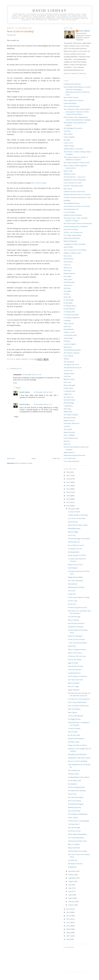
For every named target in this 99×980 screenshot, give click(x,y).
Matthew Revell (69, 421)
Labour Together (69, 137)
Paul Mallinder (69, 329)
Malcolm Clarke (69, 379)
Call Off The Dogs (74, 617)
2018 (68, 499)
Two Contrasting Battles (76, 838)
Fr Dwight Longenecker (72, 318)
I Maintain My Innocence (72, 84)
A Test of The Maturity (75, 716)
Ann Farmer (68, 285)
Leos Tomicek (68, 356)
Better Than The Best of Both (78, 525)
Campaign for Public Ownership (75, 244)
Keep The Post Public (71, 229)
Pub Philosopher (69, 282)
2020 (68, 492)
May (70, 891)
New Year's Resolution (75, 581)
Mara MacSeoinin (70, 418)
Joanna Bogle (68, 338)
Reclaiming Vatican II (71, 209)
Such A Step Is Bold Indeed (77, 702)
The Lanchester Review (72, 106)
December (72, 509)
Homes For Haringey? (75, 636)
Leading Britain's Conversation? (79, 777)
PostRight (67, 200)
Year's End (71, 591)
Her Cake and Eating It (76, 797)
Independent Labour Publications (75, 180)
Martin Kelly (68, 412)
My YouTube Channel (71, 97)
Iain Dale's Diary (69, 400)
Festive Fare (72, 604)
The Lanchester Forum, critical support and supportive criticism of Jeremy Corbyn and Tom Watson (77, 112)
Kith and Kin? (73, 584)
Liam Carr (67, 265)
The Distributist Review (72, 203)
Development (72, 784)
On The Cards (73, 601)
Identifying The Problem (76, 587)
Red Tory (67, 441)
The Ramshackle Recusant (73, 368)
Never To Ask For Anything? (78, 761)
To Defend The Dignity (76, 804)
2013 (68, 916)
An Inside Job (72, 860)
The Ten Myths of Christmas (77, 676)
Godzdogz (67, 320)
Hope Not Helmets (74, 709)
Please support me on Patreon (74, 100)
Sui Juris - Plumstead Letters (73, 186)
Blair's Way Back (74, 683)
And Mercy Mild (73, 742)
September (72, 878)
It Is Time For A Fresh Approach (79, 699)
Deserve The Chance (75, 653)
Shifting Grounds (69, 174)
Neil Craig (67, 409)
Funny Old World (74, 848)
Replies (18, 388)
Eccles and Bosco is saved (72, 183)
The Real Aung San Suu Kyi (77, 607)
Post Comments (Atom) (24, 463)
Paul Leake (67, 297)
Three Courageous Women (77, 649)
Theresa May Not (74, 542)
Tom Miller (67, 291)
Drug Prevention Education (73, 215)
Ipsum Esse (68, 347)
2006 (68, 939)
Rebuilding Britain (74, 528)
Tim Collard (68, 429)
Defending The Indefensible (77, 754)
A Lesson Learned (74, 512)
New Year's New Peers (75, 680)
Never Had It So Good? (76, 545)
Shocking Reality (74, 552)
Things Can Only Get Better (77, 745)
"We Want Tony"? (74, 824)
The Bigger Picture (74, 719)
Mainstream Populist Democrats (75, 455)
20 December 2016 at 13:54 (32, 375)
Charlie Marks (69, 388)
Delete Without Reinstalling (77, 834)
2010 (68, 926)
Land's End (72, 594)
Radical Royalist (69, 432)
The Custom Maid (74, 811)
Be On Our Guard (74, 735)
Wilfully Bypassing (74, 807)
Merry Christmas (73, 620)
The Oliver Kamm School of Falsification (78, 223)
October (71, 875)
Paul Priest (67, 326)
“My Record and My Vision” (78, 841)
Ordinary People (73, 774)
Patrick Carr (68, 268)
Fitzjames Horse (69, 373)
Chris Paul (67, 376)
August (71, 881)
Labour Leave (68, 143)
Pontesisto (67, 341)
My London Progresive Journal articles (77, 163)
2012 (68, 919)
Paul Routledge (69, 403)
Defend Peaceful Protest (72, 238)
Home (34, 458)
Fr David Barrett (69, 309)
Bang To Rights (73, 532)
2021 (68, 489)
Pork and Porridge (74, 828)
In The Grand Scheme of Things (79, 597)
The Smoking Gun (74, 770)
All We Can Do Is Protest (76, 639)
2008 (68, 932)
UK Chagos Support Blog (72, 235)
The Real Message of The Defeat (79, 539)
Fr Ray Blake (68, 303)
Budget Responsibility (75, 577)
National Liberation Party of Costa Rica (77, 194)
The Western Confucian (72, 353)
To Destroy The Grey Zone (77, 656)
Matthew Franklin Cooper (72, 253)
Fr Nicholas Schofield (71, 315)
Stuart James (68, 279)
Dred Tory (67, 444)
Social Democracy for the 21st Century (77, 206)
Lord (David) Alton (70, 335)
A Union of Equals (74, 728)
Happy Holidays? (74, 690)
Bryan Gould (68, 171)
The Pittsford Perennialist (72, 350)
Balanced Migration (70, 241)
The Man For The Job (75, 864)
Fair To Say (72, 535)
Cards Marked (73, 568)
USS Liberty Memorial (71, 461)
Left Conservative (70, 458)
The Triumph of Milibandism (78, 814)
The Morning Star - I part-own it (75, 177)
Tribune (66, 359)
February (72, 901)
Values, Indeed (73, 817)
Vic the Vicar (68, 371)
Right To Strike (73, 663)
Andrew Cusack (69, 332)
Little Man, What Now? (72, 423)
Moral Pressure (73, 522)
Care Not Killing (69, 212)
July (70, 885)
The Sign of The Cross (71, 365)
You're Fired (72, 794)
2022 (68, 486)
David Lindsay (50, 11)
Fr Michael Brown (70, 306)
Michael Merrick (69, 273)
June (70, 888)
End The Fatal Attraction (76, 623)
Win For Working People (76, 787)
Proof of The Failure (75, 660)
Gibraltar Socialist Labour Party (74, 191)
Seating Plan (72, 867)
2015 (68, 909)
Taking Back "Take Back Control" (79, 758)
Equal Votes (72, 646)
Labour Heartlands (70, 103)
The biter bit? (11, 35)
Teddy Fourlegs (69, 146)
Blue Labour (68, 189)
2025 (68, 475)
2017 (68, 502)
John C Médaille (69, 435)
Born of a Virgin (73, 686)
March (71, 898)
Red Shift (67, 140)
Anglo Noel (68, 394)
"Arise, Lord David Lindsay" (78, 643)
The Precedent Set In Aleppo (77, 851)
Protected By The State (76, 666)
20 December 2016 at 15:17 (43, 404)
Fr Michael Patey (69, 391)
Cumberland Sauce (74, 673)
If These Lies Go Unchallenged (78, 821)
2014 (68, 912)
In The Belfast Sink (74, 780)
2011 (68, 922)
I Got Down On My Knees (77, 518)
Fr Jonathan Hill (69, 312)
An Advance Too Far (75, 549)
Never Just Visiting (74, 801)
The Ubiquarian (69, 362)
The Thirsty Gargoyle (71, 415)
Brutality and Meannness (76, 738)
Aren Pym (67, 131)
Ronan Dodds (68, 247)
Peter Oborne (68, 262)
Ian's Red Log (68, 397)
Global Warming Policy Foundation (76, 226)
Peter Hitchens (69, 259)
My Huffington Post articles (73, 128)
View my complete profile (75, 74)
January (71, 905)
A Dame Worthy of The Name (78, 515)
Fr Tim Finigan (69, 300)
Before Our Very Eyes (75, 565)
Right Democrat (69, 452)
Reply (15, 383)
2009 (68, 929)
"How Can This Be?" (75, 670)
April (70, 895)
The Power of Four (74, 831)
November (72, 871)
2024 (68, 479)
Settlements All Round (75, 627)
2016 (68, 506)
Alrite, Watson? (69, 323)
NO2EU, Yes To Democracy (73, 232)
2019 (68, 496)
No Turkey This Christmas (77, 791)
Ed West (66, 294)
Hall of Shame (73, 732)
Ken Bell (67, 426)
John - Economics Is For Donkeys (75, 250)
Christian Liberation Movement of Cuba (77, 197)
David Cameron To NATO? (77, 555)
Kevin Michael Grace (71, 438)
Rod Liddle (67, 276)
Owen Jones (68, 256)
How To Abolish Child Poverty (78, 706)
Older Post (56, 458)
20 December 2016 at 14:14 (43, 392)
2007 (68, 936)
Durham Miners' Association (73, 149)
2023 (68, 482)
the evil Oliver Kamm (39, 183)
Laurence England (70, 344)
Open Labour (68, 134)
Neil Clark (67, 270)
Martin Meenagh (69, 385)
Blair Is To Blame (74, 844)
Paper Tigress (72, 712)
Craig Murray (68, 406)
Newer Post (11, 458)
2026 (68, 472)
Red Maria (67, 288)
